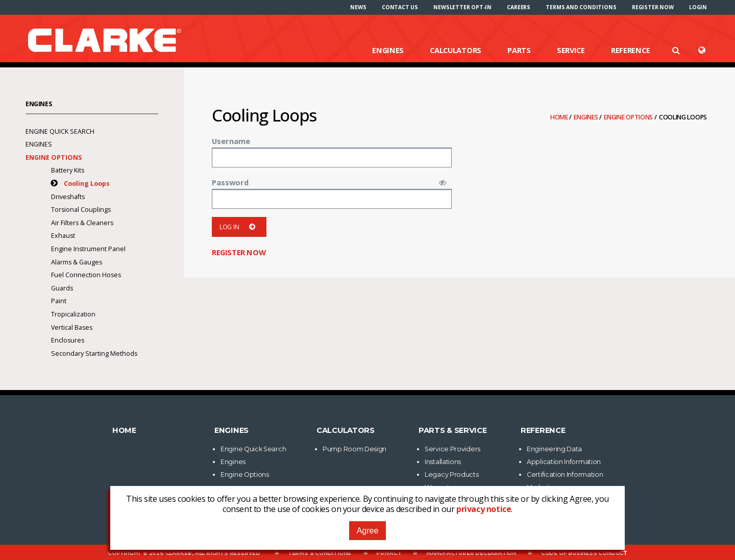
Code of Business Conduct (584, 553)
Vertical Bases (72, 327)
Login (698, 7)
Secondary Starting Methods (94, 354)
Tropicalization (73, 314)
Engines (388, 50)
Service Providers (452, 449)
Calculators (456, 50)
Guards (62, 288)
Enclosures (68, 340)
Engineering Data (554, 449)
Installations (443, 462)
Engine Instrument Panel (89, 249)
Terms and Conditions (581, 7)
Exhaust (63, 236)
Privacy (389, 553)
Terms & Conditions (320, 553)
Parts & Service (453, 430)
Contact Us (400, 7)
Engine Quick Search (60, 131)
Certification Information (565, 474)
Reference (630, 50)
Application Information (564, 462)
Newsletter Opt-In (462, 7)
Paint (59, 301)
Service (571, 50)
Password (230, 182)
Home (560, 117)
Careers (519, 7)
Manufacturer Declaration (471, 553)
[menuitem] (358, 7)
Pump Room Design (354, 449)
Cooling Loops (87, 184)
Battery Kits (68, 170)
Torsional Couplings (81, 210)
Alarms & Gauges (77, 262)
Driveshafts (68, 197)
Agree (368, 531)
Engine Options (629, 117)
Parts (519, 50)
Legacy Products (452, 474)
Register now (653, 7)
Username (231, 141)
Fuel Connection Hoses (86, 275)
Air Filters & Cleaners (82, 223)
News (358, 7)
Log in (239, 227)
